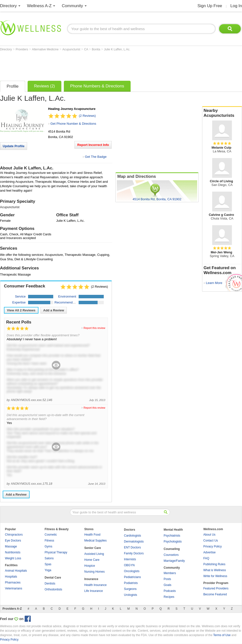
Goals (167, 585)
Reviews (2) (44, 86)
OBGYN (129, 565)
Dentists (50, 584)
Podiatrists (131, 583)
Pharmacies (13, 583)
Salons (49, 558)
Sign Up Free (210, 6)
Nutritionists (13, 552)
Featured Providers (216, 588)
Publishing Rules (214, 564)
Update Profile (14, 146)
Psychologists (173, 542)
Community (72, 6)
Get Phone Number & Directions (73, 124)
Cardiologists (132, 536)
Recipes (169, 597)
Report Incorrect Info (93, 145)
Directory (8, 6)
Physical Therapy (56, 552)
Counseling (172, 549)
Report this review (94, 328)
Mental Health (173, 530)
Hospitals (11, 577)
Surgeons (130, 589)
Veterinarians (14, 588)
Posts (167, 579)
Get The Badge (96, 157)
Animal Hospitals (16, 571)
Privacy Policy (213, 546)
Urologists (130, 595)
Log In (236, 6)
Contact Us (211, 541)
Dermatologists (134, 542)
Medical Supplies (95, 541)
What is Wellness (215, 570)
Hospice (90, 566)
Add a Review (54, 310)
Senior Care (93, 548)
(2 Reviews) (87, 116)
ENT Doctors (132, 547)
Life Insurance (94, 591)
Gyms (48, 546)
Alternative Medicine (46, 49)
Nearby (222, 113)
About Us (209, 535)
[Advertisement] (90, 65)
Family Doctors (134, 553)
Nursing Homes (95, 572)
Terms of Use (222, 635)
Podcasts (170, 591)
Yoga (48, 570)
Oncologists (132, 571)
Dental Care (53, 578)
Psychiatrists (172, 536)
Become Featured (215, 594)
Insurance (91, 579)
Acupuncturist (72, 49)
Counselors (171, 555)
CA (86, 49)
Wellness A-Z (39, 6)
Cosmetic (51, 535)
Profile (13, 86)
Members (170, 573)
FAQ (206, 558)
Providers (22, 49)
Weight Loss (13, 558)
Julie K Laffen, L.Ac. (117, 49)
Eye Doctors (13, 541)
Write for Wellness (215, 576)
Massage (11, 546)
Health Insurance (95, 585)
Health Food (92, 535)
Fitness (49, 541)
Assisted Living (94, 554)
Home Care (92, 560)
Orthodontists (53, 589)
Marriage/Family (174, 561)
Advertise (209, 552)
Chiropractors (14, 535)
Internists (130, 559)
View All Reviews (21, 310)
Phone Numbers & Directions (97, 86)
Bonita (96, 49)
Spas (48, 564)
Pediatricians (132, 577)
